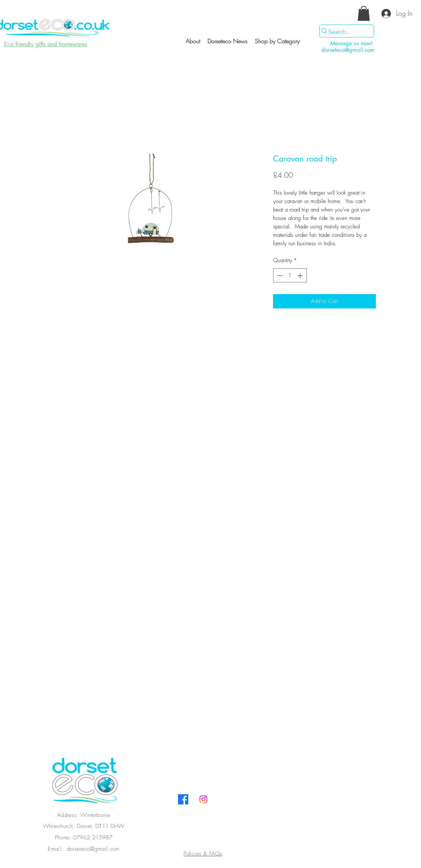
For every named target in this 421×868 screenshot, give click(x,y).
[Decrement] (279, 276)
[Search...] (343, 32)
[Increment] (301, 276)
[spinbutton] (290, 276)
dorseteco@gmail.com (348, 50)
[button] (364, 13)
